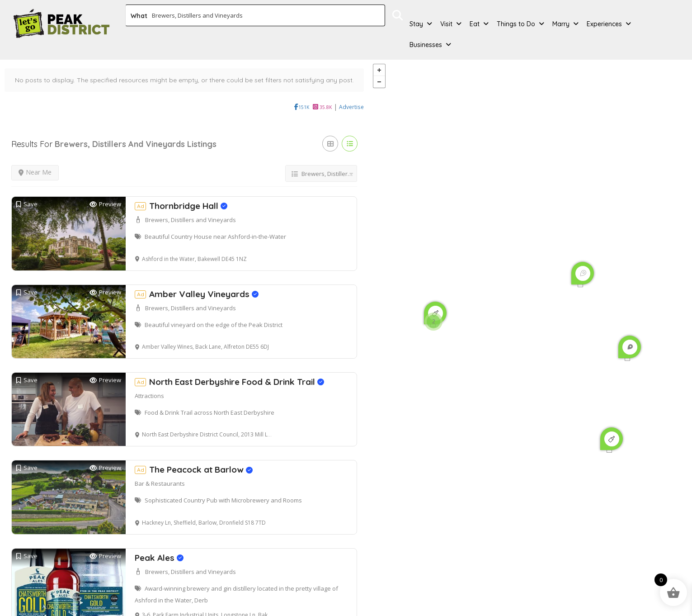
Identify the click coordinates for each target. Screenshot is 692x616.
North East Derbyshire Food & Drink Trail (229, 369)
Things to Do (516, 24)
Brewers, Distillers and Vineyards (191, 207)
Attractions (149, 383)
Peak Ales (159, 545)
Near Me (35, 159)
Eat (475, 24)
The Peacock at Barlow (194, 457)
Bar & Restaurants (160, 471)
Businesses (426, 45)
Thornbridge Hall (181, 193)
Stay (416, 24)
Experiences (604, 24)
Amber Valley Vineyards (197, 281)
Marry (561, 24)
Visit (446, 24)
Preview (105, 191)
